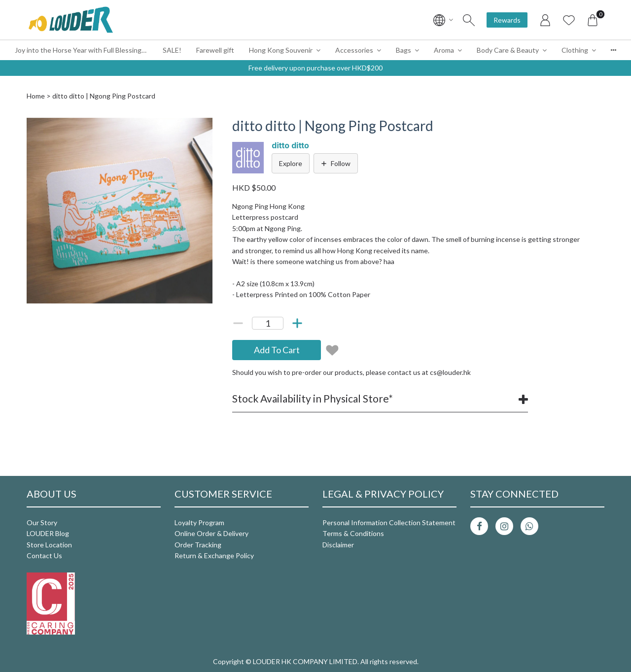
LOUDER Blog (48, 533)
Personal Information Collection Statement (389, 522)
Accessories (354, 50)
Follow (336, 163)
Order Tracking (198, 545)
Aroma (444, 50)
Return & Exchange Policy (214, 555)
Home (36, 96)
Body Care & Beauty (508, 50)
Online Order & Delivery (211, 533)
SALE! (172, 50)
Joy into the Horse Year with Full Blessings (80, 50)
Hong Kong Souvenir (281, 50)
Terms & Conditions (353, 533)
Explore (291, 163)
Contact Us (44, 555)
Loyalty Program (199, 522)
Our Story (42, 522)
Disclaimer (338, 545)
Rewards (507, 20)
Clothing (575, 50)
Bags (403, 50)
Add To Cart (277, 350)
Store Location (49, 545)
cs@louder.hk (450, 372)
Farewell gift (215, 50)
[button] (204, 127)
